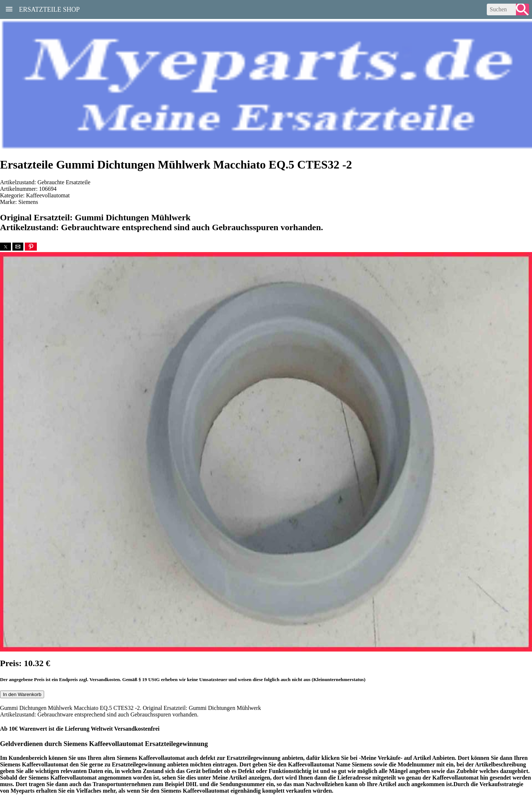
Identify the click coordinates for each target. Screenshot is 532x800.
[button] (5, 247)
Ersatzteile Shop (49, 9)
